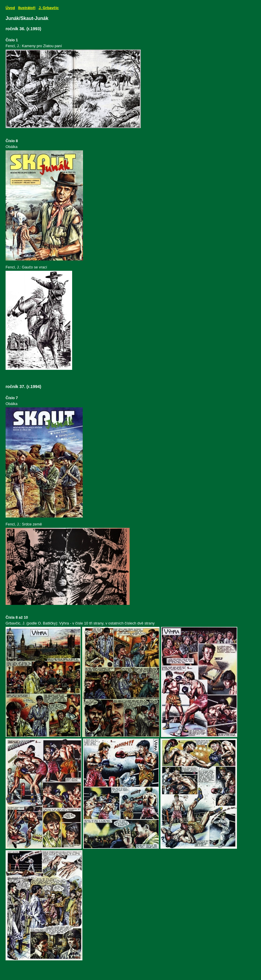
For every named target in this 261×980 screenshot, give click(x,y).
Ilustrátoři (27, 8)
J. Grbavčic (49, 8)
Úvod (10, 8)
